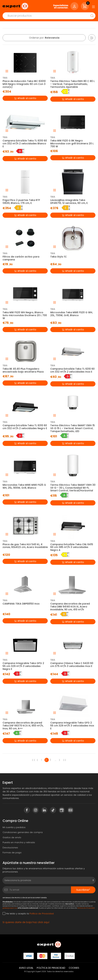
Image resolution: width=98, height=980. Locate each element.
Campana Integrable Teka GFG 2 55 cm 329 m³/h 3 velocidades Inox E (72, 726)
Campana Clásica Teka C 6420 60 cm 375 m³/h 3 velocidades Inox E (72, 665)
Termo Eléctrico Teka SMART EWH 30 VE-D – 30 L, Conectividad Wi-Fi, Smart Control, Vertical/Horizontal (73, 488)
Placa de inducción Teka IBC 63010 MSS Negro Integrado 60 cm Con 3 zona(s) (24, 84)
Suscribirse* (83, 890)
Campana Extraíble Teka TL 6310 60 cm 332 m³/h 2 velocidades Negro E (25, 427)
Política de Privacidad (86, 908)
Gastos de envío (12, 837)
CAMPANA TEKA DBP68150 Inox (21, 604)
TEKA (5, 78)
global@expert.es (10, 908)
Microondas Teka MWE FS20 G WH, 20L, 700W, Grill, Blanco (71, 314)
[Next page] (60, 760)
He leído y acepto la (28, 914)
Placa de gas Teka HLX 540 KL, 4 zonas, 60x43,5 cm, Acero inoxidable (25, 546)
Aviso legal (26, 968)
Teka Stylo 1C (58, 257)
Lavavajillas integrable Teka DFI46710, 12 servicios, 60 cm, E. (69, 202)
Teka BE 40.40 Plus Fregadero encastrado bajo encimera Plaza (23, 370)
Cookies (74, 968)
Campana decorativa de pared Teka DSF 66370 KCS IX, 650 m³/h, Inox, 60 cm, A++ (23, 726)
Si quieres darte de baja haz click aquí (26, 922)
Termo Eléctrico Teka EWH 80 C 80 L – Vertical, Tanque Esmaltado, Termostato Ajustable (72, 84)
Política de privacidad (51, 968)
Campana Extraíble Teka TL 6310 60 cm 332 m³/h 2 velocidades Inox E (72, 370)
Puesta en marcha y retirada (19, 842)
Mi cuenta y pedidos (14, 827)
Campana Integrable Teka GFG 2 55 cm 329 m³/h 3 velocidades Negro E (23, 666)
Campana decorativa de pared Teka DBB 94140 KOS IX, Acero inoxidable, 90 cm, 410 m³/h (70, 607)
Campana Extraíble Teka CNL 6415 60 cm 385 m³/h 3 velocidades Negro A (72, 547)
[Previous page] (33, 760)
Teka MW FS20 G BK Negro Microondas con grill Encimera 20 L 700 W (72, 144)
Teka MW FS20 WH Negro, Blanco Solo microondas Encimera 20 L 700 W (25, 315)
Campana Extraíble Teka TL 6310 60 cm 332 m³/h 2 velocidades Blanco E (25, 144)
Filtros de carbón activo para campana (21, 258)
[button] (92, 38)
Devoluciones (10, 848)
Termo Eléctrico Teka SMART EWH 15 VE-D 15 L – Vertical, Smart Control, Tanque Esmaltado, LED (73, 428)
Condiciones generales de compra (23, 832)
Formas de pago (12, 853)
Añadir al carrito (25, 98)
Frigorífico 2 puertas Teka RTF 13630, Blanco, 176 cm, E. (21, 202)
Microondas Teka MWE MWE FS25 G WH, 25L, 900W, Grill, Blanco (24, 486)
